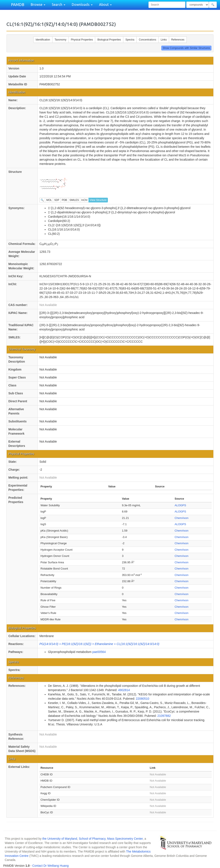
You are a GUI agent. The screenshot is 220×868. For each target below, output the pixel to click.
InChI (84, 200)
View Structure (98, 200)
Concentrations (147, 40)
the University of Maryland (60, 839)
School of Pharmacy (92, 839)
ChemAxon (182, 518)
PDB (64, 200)
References (178, 40)
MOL (49, 200)
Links (164, 40)
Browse (38, 5)
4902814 (124, 690)
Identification (43, 40)
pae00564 (99, 652)
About (105, 5)
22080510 (142, 699)
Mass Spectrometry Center (125, 839)
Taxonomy (60, 40)
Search (59, 5)
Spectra (130, 40)
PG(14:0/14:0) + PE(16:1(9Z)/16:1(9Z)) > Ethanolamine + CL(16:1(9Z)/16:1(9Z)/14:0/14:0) (99, 644)
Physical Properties (82, 40)
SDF (57, 200)
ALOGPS (180, 505)
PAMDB (18, 5)
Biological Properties (109, 40)
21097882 (164, 716)
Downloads (82, 5)
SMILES (74, 200)
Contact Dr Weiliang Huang (50, 866)
